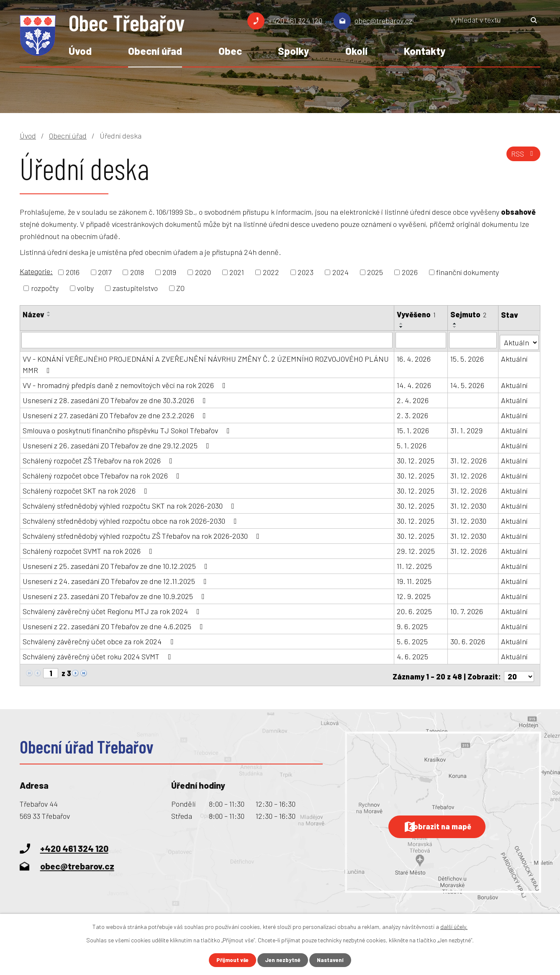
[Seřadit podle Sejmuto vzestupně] (455, 324)
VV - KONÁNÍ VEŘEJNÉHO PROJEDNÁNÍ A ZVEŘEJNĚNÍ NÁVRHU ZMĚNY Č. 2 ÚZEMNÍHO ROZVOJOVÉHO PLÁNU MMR (206, 362)
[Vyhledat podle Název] (207, 340)
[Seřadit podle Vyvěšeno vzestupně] (402, 324)
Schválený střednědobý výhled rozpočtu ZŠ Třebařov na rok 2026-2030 (143, 534)
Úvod (80, 51)
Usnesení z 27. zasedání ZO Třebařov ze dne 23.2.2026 (116, 413)
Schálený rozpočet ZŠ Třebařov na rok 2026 (99, 458)
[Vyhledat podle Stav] (519, 339)
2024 (340, 272)
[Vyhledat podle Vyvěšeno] (421, 340)
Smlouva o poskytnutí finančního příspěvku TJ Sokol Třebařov (128, 428)
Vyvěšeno (417, 314)
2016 (73, 272)
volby (85, 288)
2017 (105, 272)
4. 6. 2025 (413, 654)
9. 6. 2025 (413, 624)
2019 (169, 272)
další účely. (454, 926)
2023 (306, 272)
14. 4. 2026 (414, 383)
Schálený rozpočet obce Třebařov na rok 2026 (103, 473)
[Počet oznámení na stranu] (519, 671)
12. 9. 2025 (414, 594)
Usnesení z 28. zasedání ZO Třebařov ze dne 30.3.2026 (116, 398)
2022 (271, 272)
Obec (230, 51)
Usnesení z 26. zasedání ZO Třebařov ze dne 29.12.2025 (118, 443)
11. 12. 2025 (415, 564)
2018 (137, 272)
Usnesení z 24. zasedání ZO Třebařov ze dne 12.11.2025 (116, 579)
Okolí (356, 51)
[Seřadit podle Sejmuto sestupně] (455, 327)
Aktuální (515, 357)
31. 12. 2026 (469, 458)
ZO (180, 288)
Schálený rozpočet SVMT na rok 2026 (89, 549)
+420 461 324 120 (295, 21)
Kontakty (425, 51)
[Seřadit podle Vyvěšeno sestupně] (402, 327)
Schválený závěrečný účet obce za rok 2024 (100, 639)
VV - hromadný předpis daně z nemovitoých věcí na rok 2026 (126, 383)
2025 (375, 272)
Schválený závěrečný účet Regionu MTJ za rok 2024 (113, 609)
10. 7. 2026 (467, 609)
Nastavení (333, 960)
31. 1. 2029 (467, 428)
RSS (522, 157)
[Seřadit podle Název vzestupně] (49, 312)
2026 (410, 272)
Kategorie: (36, 271)
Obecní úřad (155, 51)
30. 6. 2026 (468, 639)
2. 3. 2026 (413, 413)
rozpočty (45, 288)
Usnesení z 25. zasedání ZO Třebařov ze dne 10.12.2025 (117, 564)
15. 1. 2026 (413, 428)
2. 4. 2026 (413, 398)
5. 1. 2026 (412, 443)
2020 (203, 272)
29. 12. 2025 (416, 549)
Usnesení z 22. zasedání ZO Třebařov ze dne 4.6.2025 (114, 624)
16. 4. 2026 (414, 357)
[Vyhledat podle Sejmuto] (473, 340)
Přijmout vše (231, 960)
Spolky (293, 51)
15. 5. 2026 (468, 357)
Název (33, 314)
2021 (237, 272)
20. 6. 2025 (415, 609)
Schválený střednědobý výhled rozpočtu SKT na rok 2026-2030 (130, 504)
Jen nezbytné (284, 960)
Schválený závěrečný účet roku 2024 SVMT (99, 654)
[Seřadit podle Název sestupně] (49, 316)
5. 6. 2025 (413, 639)
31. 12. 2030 (469, 504)
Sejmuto (469, 314)
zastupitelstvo (135, 288)
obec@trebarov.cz (383, 21)
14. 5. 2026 (468, 383)
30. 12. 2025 (416, 458)
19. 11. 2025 (415, 579)
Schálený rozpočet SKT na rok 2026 (87, 489)
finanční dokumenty (468, 272)
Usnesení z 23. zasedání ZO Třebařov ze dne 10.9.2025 (115, 594)
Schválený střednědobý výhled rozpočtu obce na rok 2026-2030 (131, 519)
